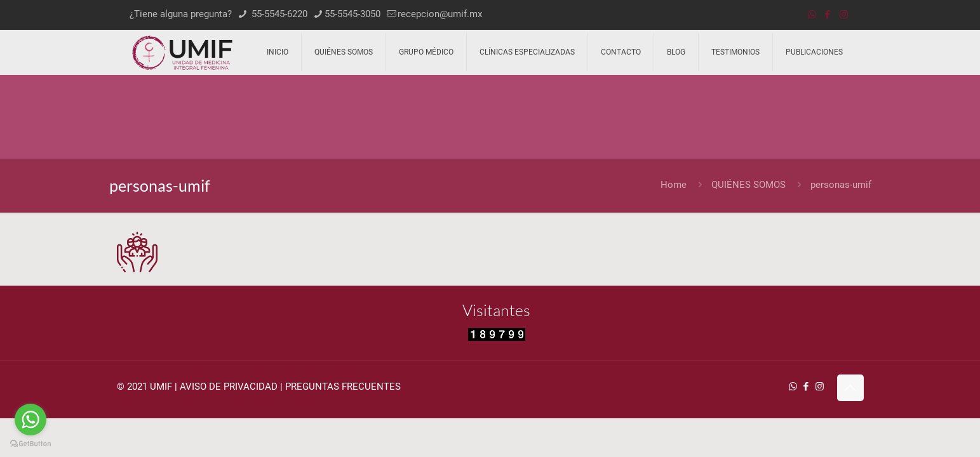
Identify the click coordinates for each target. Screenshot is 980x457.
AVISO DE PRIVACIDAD (229, 387)
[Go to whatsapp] (30, 420)
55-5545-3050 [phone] (352, 14)
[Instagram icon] (844, 15)
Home (674, 185)
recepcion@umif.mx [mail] (440, 14)
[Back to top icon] (850, 388)
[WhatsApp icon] (812, 15)
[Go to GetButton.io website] (30, 444)
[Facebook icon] (828, 15)
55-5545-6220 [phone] (278, 14)
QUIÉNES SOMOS (748, 185)
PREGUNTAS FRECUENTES (343, 387)
